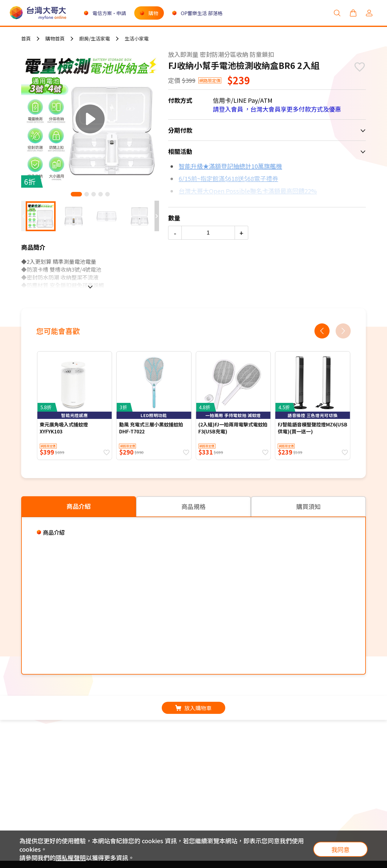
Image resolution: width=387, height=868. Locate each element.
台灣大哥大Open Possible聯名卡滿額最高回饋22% (248, 191)
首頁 (26, 38)
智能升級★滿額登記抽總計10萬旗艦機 (230, 166)
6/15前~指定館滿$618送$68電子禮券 (228, 178)
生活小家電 (137, 38)
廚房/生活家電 (95, 38)
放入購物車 (193, 708)
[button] (76, 194)
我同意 (340, 849)
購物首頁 (55, 38)
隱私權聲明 (71, 858)
